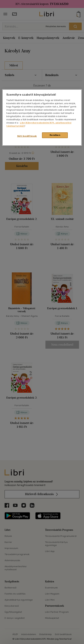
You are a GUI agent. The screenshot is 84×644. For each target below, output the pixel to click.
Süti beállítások (27, 136)
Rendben (55, 135)
